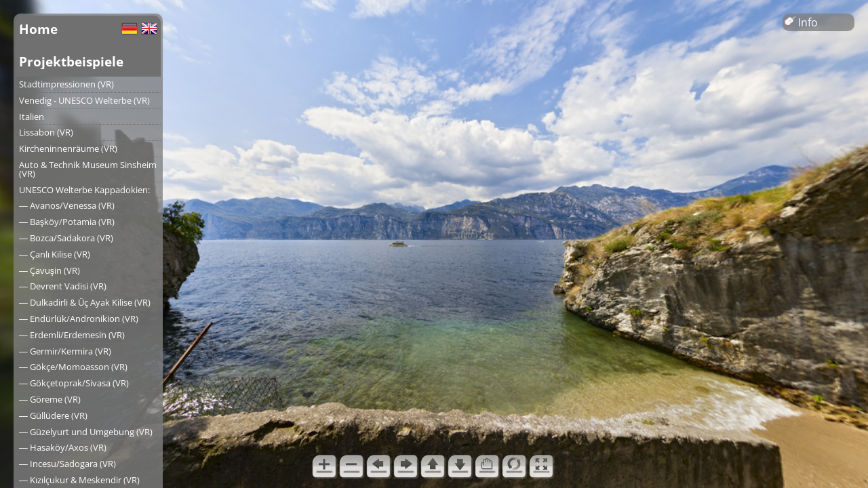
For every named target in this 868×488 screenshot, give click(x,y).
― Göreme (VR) (50, 399)
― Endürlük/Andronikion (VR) (79, 319)
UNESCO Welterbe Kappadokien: (84, 190)
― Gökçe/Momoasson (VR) (73, 367)
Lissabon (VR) (46, 132)
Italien (32, 117)
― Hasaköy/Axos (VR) (63, 447)
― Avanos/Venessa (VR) (67, 205)
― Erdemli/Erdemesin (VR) (72, 335)
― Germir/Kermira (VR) (65, 351)
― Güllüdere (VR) (53, 415)
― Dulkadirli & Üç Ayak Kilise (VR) (85, 302)
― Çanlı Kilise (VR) (55, 254)
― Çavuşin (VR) (50, 270)
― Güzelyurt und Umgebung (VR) (86, 432)
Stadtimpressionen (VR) (66, 84)
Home (38, 29)
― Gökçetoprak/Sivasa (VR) (74, 383)
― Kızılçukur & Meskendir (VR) (79, 480)
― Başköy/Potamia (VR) (67, 222)
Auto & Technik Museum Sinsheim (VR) (88, 169)
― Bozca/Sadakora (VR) (66, 238)
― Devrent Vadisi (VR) (63, 286)
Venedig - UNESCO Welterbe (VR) (84, 100)
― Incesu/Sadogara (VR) (67, 464)
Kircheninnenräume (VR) (68, 148)
